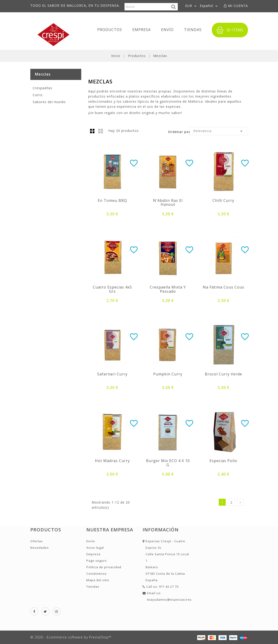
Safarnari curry (112, 374)
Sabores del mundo (49, 102)
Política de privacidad (104, 567)
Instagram (57, 611)
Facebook (34, 611)
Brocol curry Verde (223, 374)
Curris (38, 95)
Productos (110, 30)
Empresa (142, 30)
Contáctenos (97, 574)
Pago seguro (97, 561)
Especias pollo (223, 461)
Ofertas (37, 541)
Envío (167, 30)
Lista (101, 131)
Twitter (45, 611)
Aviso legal (95, 548)
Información (161, 530)
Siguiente (240, 502)
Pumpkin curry (168, 374)
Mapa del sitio (98, 580)
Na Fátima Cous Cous (223, 287)
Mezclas (43, 74)
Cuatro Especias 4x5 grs (112, 289)
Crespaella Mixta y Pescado (168, 289)
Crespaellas (42, 88)
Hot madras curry (112, 461)
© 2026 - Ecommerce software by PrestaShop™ (71, 637)
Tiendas (193, 30)
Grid (92, 131)
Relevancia (219, 131)
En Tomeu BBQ (112, 200)
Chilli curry (223, 200)
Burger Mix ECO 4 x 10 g (168, 463)
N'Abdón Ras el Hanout (168, 203)
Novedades (40, 548)
